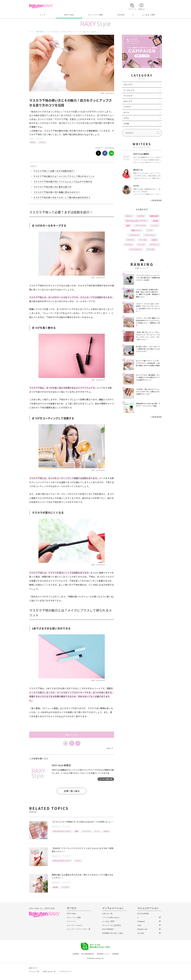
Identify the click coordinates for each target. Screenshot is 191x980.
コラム (126, 118)
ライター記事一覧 (106, 779)
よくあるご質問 (149, 15)
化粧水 (154, 240)
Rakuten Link (142, 929)
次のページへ (72, 735)
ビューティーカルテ (75, 925)
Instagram (141, 921)
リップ (150, 230)
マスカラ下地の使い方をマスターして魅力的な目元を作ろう (62, 197)
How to (33, 142)
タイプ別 (151, 249)
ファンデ (141, 245)
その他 (126, 124)
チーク (97, 831)
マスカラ (42, 142)
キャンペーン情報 (95, 15)
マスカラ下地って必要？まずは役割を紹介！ (54, 171)
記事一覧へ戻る (72, 791)
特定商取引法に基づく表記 (112, 933)
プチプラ (130, 240)
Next (110, 748)
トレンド (154, 225)
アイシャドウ (140, 225)
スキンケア (128, 85)
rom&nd (106, 831)
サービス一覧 (34, 972)
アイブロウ (65, 887)
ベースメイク (129, 90)
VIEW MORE (156, 200)
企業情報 (76, 954)
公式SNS (121, 15)
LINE (139, 925)
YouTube (141, 933)
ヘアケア (127, 107)
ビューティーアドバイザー (77, 929)
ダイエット (154, 245)
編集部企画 (154, 216)
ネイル (126, 112)
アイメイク (40, 139)
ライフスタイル (136, 249)
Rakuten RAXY (41, 6)
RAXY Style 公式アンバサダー (62, 831)
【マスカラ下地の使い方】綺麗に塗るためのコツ (57, 192)
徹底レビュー (136, 230)
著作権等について (103, 954)
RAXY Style (69, 15)
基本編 (55, 887)
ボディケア (128, 101)
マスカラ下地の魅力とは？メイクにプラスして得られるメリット (64, 176)
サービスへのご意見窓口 (112, 925)
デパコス (129, 245)
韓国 (77, 831)
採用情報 (115, 954)
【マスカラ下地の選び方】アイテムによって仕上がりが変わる (63, 182)
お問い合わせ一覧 (49, 972)
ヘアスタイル (134, 235)
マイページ (71, 921)
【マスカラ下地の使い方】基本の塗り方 (52, 187)
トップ (42, 15)
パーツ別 (143, 240)
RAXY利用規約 (108, 929)
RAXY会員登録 (143, 914)
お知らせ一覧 (107, 914)
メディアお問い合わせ (111, 918)
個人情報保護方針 (88, 954)
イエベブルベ (86, 831)
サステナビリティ (66, 972)
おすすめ (141, 216)
